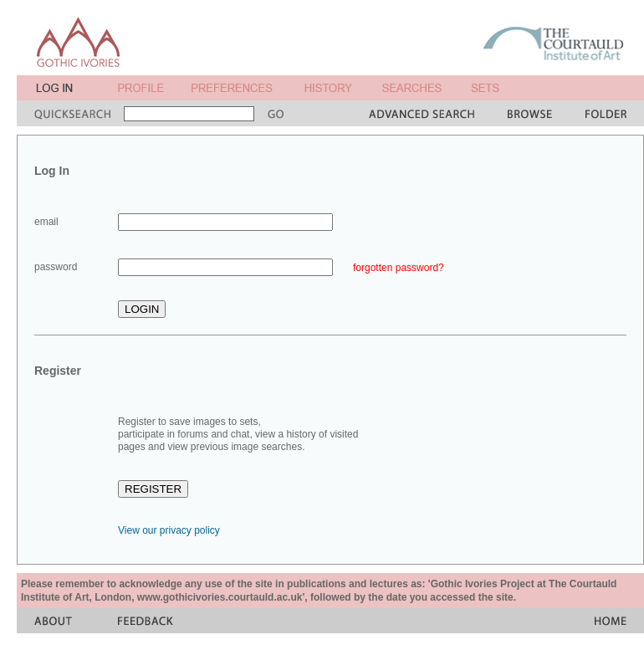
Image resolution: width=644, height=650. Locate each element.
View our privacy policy (169, 530)
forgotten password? (399, 268)
